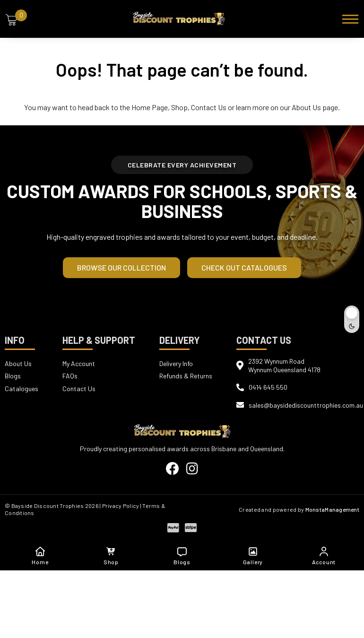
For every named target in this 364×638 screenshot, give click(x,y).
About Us (306, 107)
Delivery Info (176, 363)
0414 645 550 (268, 387)
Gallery (253, 556)
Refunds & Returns (186, 376)
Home (40, 556)
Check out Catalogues (244, 267)
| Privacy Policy (119, 506)
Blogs (13, 376)
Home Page (150, 107)
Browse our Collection (121, 267)
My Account (79, 363)
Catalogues (22, 388)
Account (324, 556)
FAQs (70, 376)
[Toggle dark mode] (352, 319)
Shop (179, 107)
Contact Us (209, 107)
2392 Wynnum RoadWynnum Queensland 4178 (284, 365)
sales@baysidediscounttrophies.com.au (306, 405)
